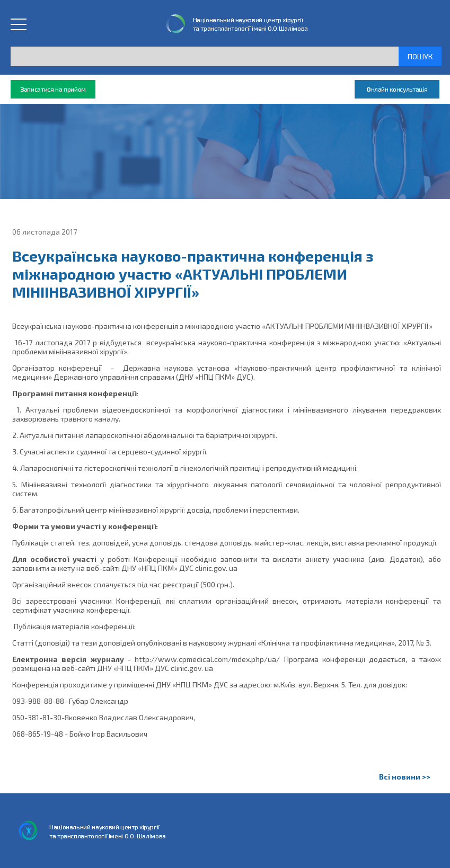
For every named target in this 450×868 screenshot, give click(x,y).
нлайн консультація (397, 89)
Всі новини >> (405, 777)
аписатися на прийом (53, 89)
